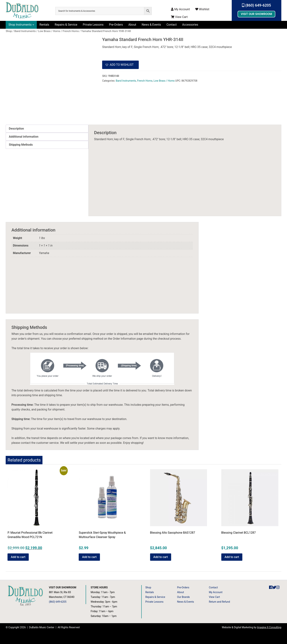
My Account (180, 9)
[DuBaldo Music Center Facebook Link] (271, 587)
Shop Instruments (20, 25)
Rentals (44, 25)
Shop (148, 587)
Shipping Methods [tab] (21, 145)
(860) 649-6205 (257, 5)
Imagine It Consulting (269, 627)
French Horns (145, 81)
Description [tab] (16, 129)
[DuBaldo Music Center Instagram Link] (278, 587)
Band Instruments (126, 81)
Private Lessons (93, 25)
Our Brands (183, 597)
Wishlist (202, 9)
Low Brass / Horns (164, 81)
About (132, 25)
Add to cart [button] (18, 557)
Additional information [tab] (24, 137)
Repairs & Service (66, 25)
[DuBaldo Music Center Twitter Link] (274, 587)
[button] (120, 65)
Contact (172, 25)
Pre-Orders (116, 25)
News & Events (151, 25)
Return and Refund (219, 602)
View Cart (179, 17)
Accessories (190, 25)
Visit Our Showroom (257, 14)
